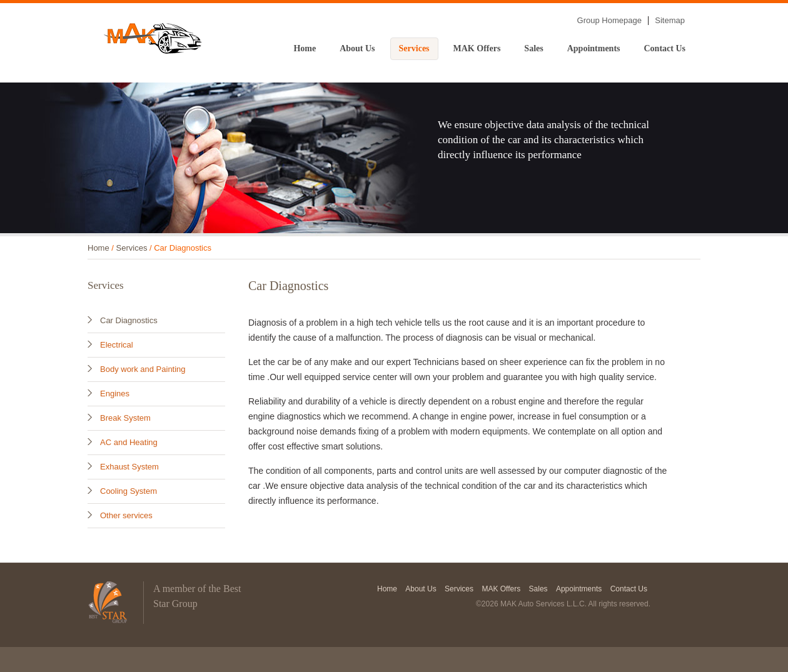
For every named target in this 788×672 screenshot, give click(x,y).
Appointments (594, 48)
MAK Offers (477, 48)
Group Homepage (609, 20)
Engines (115, 394)
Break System (125, 418)
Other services (126, 515)
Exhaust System (129, 467)
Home (305, 48)
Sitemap (670, 20)
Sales (533, 48)
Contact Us (665, 48)
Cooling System (129, 491)
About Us (357, 48)
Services (414, 48)
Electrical (117, 345)
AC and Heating (129, 442)
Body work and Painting (143, 369)
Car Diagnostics (129, 320)
